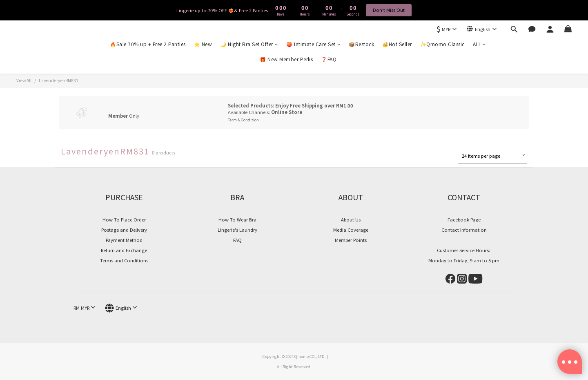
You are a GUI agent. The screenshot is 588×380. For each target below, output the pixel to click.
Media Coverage (351, 230)
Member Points (351, 240)
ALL (480, 44)
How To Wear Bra (237, 219)
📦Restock (361, 44)
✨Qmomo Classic (442, 44)
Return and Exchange (124, 250)
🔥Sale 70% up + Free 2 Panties (148, 44)
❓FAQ (329, 59)
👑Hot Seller (397, 44)
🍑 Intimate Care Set (313, 44)
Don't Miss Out (389, 10)
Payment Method (124, 240)
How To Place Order (124, 219)
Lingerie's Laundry (237, 230)
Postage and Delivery (124, 230)
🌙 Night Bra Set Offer (249, 44)
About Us (351, 219)
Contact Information (464, 230)
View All (24, 80)
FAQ (237, 240)
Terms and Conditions (124, 260)
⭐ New (203, 44)
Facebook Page (464, 219)
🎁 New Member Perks (286, 59)
